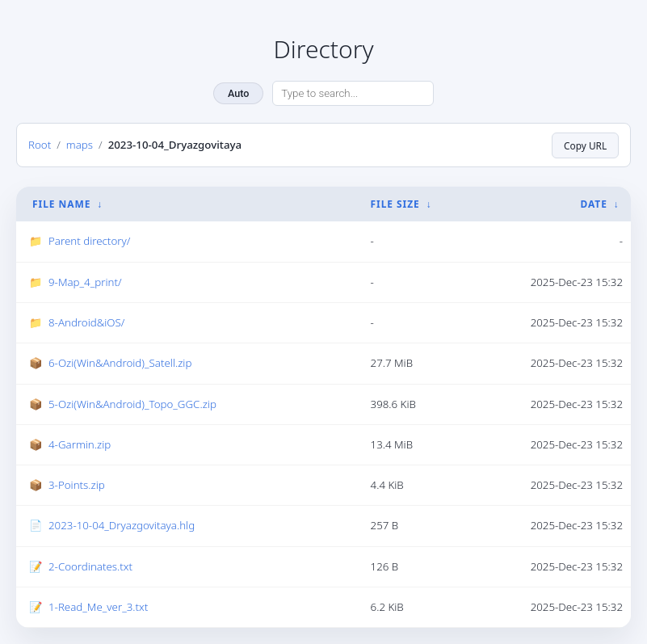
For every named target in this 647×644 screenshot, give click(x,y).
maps (80, 145)
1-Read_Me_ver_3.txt (98, 607)
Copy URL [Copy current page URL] (585, 145)
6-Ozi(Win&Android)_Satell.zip (120, 363)
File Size (395, 204)
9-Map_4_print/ (85, 282)
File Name (61, 204)
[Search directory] (353, 94)
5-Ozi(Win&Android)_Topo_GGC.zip (132, 403)
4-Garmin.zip (80, 444)
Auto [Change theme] (238, 93)
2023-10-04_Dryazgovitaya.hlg (122, 525)
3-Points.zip (77, 485)
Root (40, 145)
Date (593, 204)
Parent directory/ (89, 241)
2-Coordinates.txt (90, 566)
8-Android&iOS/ (86, 322)
